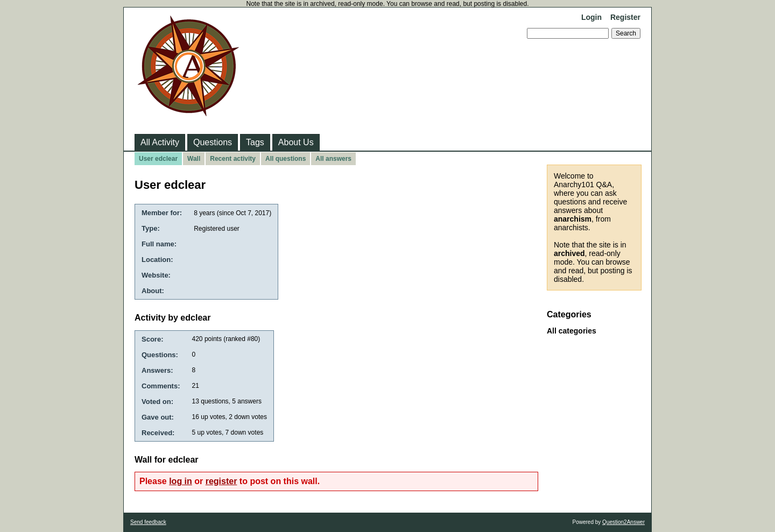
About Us (296, 142)
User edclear (158, 159)
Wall (194, 159)
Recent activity (233, 159)
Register (625, 17)
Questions (213, 142)
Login (591, 17)
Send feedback (148, 522)
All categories (572, 331)
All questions (286, 159)
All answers (333, 159)
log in (181, 481)
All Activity (160, 142)
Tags (255, 142)
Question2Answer (623, 522)
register (221, 481)
